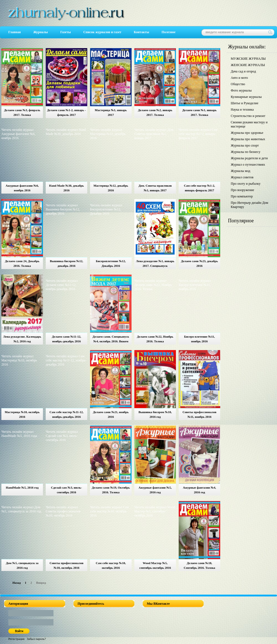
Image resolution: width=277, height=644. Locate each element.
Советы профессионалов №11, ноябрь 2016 (199, 414)
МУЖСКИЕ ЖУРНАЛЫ (248, 59)
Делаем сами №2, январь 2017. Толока (155, 112)
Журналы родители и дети (249, 158)
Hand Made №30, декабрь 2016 (66, 188)
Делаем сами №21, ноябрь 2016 (111, 414)
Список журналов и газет (102, 32)
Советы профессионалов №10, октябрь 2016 (66, 565)
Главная (15, 32)
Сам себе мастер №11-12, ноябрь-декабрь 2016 (66, 414)
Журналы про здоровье (247, 133)
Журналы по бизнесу (246, 152)
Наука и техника (242, 109)
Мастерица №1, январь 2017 (111, 112)
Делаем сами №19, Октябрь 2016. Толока (111, 490)
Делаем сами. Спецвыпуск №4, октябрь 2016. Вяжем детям (111, 340)
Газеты (66, 32)
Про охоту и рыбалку (246, 184)
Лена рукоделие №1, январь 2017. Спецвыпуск (155, 263)
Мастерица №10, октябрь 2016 (22, 414)
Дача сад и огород (243, 71)
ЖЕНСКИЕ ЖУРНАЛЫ (248, 65)
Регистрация (16, 639)
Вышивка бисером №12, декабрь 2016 (66, 263)
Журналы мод (240, 171)
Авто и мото (239, 78)
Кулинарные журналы (246, 97)
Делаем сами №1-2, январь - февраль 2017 (66, 112)
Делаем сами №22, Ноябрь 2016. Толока (155, 339)
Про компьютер (242, 196)
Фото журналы (241, 90)
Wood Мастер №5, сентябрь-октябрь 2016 (155, 565)
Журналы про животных (248, 139)
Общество (238, 84)
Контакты (141, 32)
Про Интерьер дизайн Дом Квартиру (249, 205)
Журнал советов (242, 177)
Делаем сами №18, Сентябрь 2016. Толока (199, 565)
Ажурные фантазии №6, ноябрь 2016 (22, 188)
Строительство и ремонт (248, 116)
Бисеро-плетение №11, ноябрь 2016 (200, 339)
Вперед (41, 583)
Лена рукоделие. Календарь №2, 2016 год (22, 339)
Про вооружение (243, 190)
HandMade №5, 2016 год (22, 487)
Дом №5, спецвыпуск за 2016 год (22, 565)
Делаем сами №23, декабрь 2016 (199, 263)
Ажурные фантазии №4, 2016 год (199, 490)
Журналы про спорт (245, 145)
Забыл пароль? (36, 639)
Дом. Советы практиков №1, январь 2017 (155, 188)
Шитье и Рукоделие (245, 103)
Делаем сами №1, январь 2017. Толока (199, 112)
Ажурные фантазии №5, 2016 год (155, 490)
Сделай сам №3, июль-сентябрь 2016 (66, 490)
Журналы (41, 32)
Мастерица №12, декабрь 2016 (111, 188)
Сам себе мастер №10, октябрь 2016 (111, 565)
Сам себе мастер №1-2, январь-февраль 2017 (199, 188)
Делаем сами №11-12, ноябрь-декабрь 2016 (66, 339)
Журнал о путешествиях (248, 165)
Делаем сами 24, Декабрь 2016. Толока (22, 263)
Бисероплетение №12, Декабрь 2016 (111, 263)
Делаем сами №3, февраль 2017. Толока (22, 112)
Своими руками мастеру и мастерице (249, 124)
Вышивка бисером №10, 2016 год (155, 414)
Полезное (168, 32)
